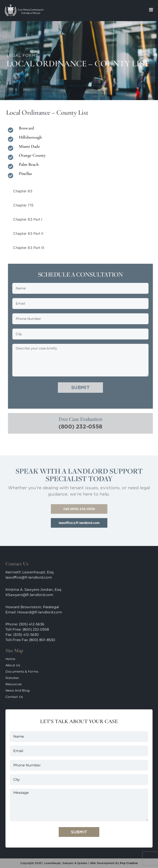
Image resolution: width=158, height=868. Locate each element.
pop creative (128, 863)
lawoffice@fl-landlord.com (29, 577)
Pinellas (24, 174)
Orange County (31, 155)
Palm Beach (28, 165)
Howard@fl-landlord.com (40, 612)
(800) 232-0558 (82, 426)
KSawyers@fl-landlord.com (29, 595)
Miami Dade (28, 146)
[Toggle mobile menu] (151, 10)
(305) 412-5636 (32, 624)
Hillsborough (29, 137)
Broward (25, 128)
